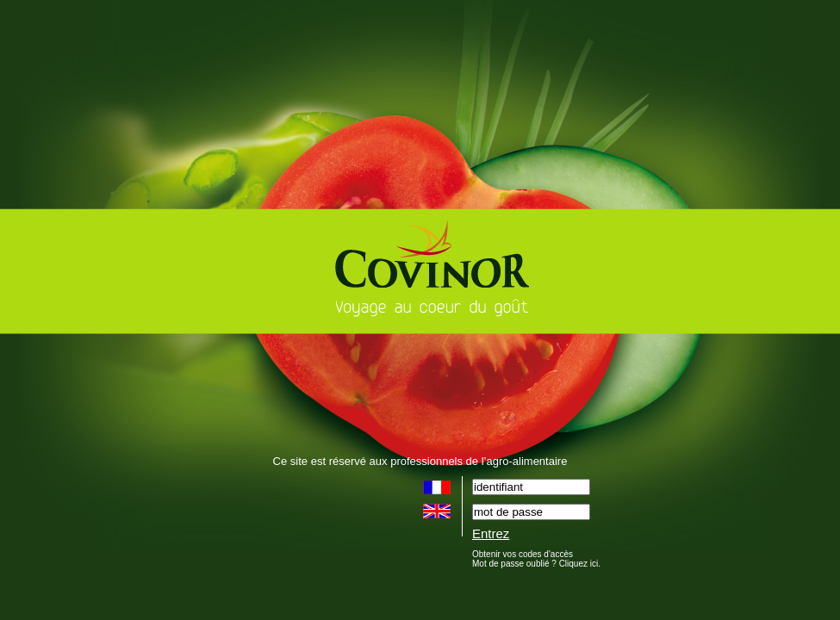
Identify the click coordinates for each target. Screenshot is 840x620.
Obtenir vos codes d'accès (523, 554)
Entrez (491, 533)
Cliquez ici (579, 564)
